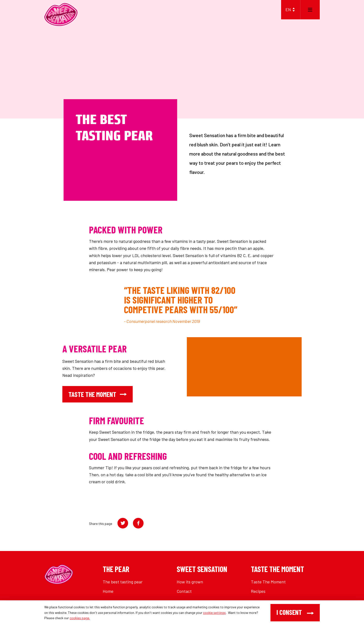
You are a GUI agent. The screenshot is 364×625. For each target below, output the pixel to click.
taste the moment (98, 394)
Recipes (258, 591)
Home (108, 591)
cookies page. (80, 618)
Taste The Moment (268, 582)
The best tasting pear (123, 582)
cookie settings (214, 613)
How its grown (190, 582)
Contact (184, 591)
